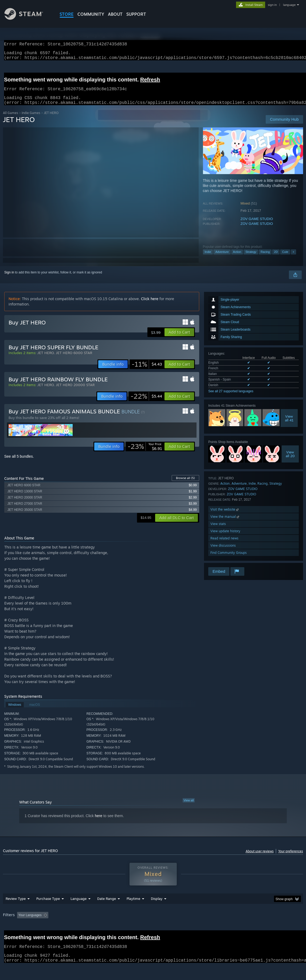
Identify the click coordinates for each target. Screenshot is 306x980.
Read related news (224, 545)
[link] (147, 371)
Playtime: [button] (125, 929)
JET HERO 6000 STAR (74, 359)
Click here (150, 305)
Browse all (185, 484)
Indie (208, 258)
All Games (11, 119)
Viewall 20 (290, 460)
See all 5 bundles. (19, 463)
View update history (225, 537)
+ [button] (293, 258)
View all (189, 807)
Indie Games (31, 119)
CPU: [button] (236, 929)
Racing (265, 258)
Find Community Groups (229, 559)
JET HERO (46, 359)
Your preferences (291, 858)
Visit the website (225, 516)
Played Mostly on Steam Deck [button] (163, 929)
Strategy (251, 258)
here (99, 822)
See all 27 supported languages (231, 398)
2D (276, 258)
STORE (67, 14)
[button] (179, 339)
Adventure (222, 258)
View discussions (223, 552)
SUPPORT (136, 14)
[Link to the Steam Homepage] (28, 18)
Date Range (107, 912)
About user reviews (260, 858)
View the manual (225, 523)
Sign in (9, 279)
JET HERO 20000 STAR (75, 391)
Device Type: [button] (277, 929)
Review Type (16, 912)
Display (157, 912)
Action (237, 258)
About (115, 14)
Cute (285, 258)
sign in (272, 5)
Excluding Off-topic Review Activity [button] (84, 929)
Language (79, 912)
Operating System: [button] (208, 929)
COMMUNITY (91, 14)
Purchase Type (48, 912)
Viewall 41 (289, 425)
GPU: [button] (254, 929)
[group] (153, 929)
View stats (218, 530)
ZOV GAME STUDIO (257, 225)
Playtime (133, 912)
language (289, 5)
